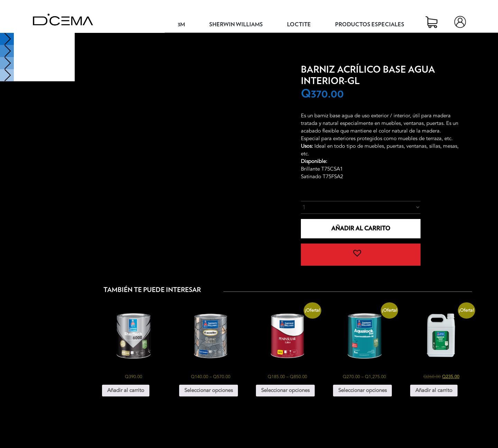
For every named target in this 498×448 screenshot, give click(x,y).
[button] (361, 255)
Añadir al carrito (361, 228)
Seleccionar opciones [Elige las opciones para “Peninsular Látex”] (285, 390)
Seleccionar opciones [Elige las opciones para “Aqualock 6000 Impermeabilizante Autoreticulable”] (362, 390)
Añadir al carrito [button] (126, 390)
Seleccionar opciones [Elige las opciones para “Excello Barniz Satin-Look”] (209, 390)
